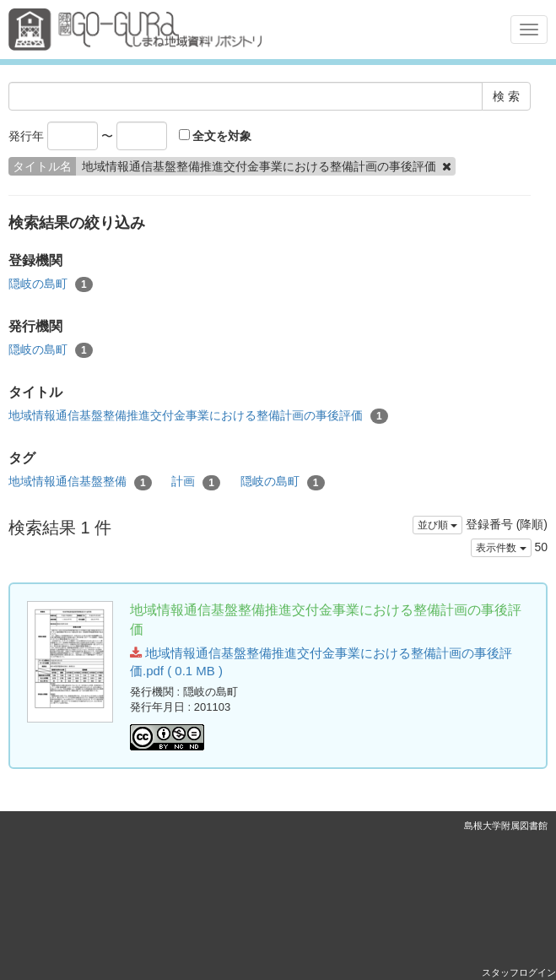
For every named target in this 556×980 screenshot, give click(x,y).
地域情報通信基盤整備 (80, 482)
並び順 (437, 525)
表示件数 (501, 548)
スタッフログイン (519, 972)
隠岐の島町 (51, 284)
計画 (196, 482)
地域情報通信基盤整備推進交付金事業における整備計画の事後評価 (198, 416)
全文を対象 (216, 136)
